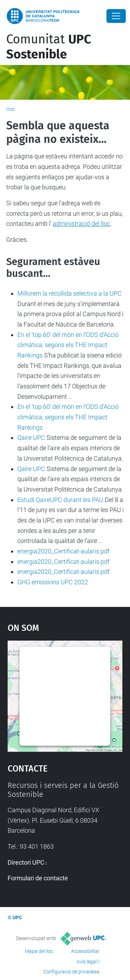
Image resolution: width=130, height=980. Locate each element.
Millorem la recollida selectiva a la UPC (70, 293)
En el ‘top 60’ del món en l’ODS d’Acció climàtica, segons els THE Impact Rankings (68, 345)
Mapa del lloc (39, 951)
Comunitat (49, 47)
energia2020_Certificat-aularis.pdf (63, 551)
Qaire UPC (31, 438)
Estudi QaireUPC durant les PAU (60, 500)
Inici (11, 109)
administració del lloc (81, 224)
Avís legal (87, 962)
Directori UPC (26, 862)
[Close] (116, 16)
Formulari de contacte (38, 878)
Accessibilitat (85, 951)
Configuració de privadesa (71, 972)
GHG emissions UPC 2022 (53, 582)
